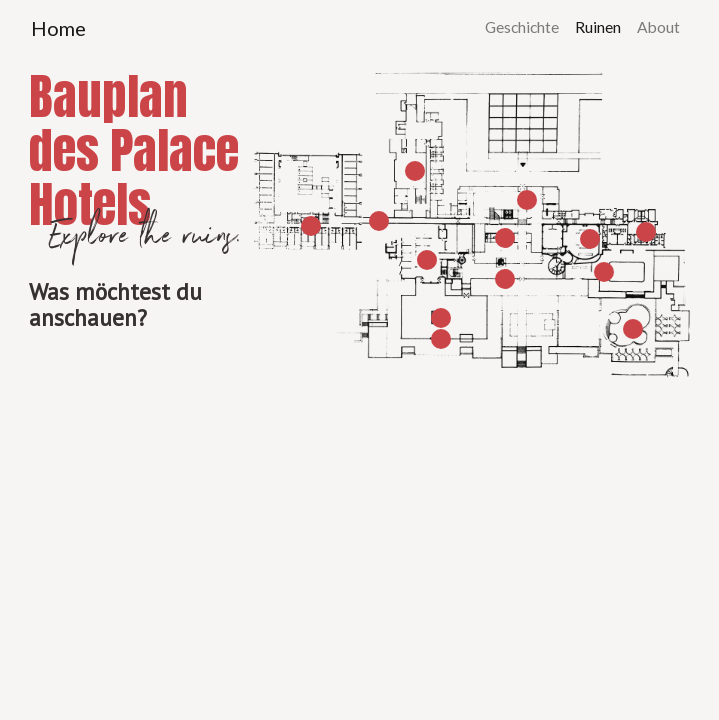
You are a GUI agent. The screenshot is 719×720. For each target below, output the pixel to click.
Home (58, 28)
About (658, 27)
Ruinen (598, 27)
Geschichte (522, 27)
